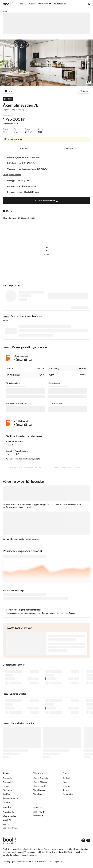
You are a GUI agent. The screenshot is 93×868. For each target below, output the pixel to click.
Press (65, 782)
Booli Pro (6, 794)
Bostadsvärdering (10, 782)
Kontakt (66, 790)
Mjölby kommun (31, 613)
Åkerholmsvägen (48, 613)
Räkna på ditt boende (12, 175)
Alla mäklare (37, 794)
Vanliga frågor (68, 794)
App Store (38, 816)
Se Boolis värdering (10, 123)
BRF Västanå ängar (67, 613)
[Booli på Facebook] (88, 840)
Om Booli (66, 778)
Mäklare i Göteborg (40, 782)
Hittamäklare (46, 852)
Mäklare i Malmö (39, 786)
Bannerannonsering (10, 798)
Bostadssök (7, 778)
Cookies (6, 824)
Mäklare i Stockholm (41, 778)
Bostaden (25, 149)
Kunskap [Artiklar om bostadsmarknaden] (6, 786)
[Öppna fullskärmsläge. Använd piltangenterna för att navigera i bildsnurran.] (46, 63)
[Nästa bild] (88, 63)
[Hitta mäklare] (44, 4)
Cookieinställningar (10, 828)
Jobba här (66, 786)
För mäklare (7, 802)
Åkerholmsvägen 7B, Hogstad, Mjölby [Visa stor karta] (19, 218)
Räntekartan (8, 790)
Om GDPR (7, 820)
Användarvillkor (9, 812)
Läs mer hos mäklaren (56, 201)
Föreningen (68, 149)
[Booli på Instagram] (83, 840)
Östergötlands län (13, 613)
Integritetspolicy (9, 816)
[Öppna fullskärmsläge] (88, 44)
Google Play (39, 812)
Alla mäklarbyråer (39, 790)
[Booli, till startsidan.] (8, 4)
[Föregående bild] (5, 63)
